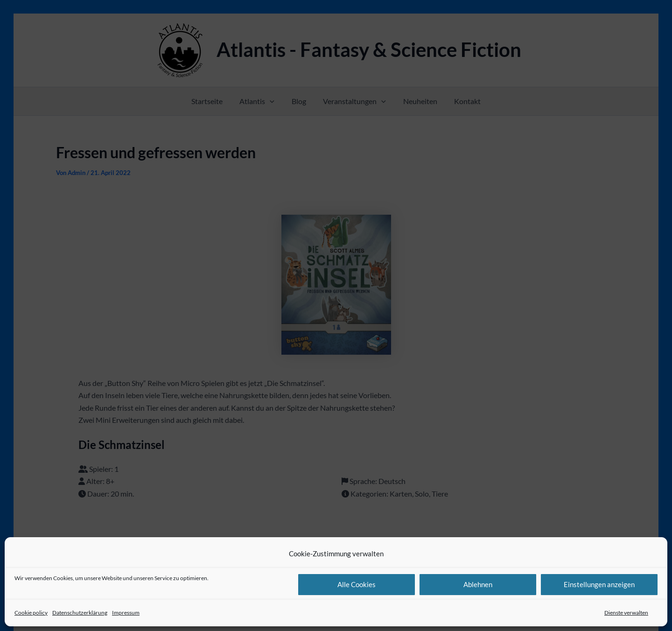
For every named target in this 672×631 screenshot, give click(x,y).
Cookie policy (31, 613)
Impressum (126, 613)
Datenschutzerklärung (80, 613)
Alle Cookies (357, 584)
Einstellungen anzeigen (599, 584)
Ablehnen (478, 584)
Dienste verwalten (626, 613)
